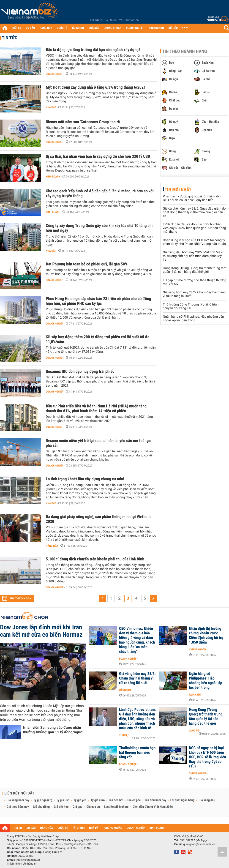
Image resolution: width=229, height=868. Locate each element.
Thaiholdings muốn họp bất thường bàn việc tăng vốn (137, 753)
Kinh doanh (53, 177)
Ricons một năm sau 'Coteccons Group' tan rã (83, 122)
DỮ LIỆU (173, 28)
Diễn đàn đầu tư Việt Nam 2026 (153, 807)
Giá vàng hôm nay (18, 800)
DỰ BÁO (30, 28)
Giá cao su (93, 807)
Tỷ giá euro (98, 800)
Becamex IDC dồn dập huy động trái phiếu (80, 372)
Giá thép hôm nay (18, 807)
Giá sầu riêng (41, 807)
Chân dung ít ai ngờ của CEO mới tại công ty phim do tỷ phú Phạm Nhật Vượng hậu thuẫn (194, 242)
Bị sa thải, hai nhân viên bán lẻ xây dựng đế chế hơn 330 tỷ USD (98, 157)
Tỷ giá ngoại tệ (43, 800)
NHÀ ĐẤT (94, 28)
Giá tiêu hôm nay (156, 800)
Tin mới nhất (178, 190)
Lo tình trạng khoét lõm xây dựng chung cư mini (85, 479)
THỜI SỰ (16, 28)
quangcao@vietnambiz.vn (199, 844)
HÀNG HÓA (46, 28)
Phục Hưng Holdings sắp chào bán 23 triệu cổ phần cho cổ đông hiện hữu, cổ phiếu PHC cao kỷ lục (98, 301)
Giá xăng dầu (207, 800)
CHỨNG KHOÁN (113, 28)
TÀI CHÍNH (78, 28)
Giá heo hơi (116, 800)
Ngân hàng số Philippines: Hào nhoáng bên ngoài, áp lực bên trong (193, 319)
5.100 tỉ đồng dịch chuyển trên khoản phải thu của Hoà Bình (95, 559)
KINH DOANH (156, 28)
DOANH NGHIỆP (135, 28)
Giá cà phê (134, 800)
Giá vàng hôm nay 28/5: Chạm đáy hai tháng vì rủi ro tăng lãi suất (137, 678)
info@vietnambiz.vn (28, 860)
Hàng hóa (52, 546)
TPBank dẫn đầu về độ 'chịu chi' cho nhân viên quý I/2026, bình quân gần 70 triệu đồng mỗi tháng (194, 228)
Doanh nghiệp (55, 74)
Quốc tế (194, 731)
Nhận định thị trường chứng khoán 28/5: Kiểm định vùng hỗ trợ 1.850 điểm (206, 636)
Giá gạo (77, 807)
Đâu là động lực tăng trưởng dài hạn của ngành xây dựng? (93, 50)
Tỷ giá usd (63, 800)
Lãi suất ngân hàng (182, 800)
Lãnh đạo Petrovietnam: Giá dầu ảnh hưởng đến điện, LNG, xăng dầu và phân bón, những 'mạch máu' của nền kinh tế (138, 719)
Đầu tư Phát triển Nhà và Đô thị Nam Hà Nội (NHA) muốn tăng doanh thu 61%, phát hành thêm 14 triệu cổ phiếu (96, 409)
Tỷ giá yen (80, 800)
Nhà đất (51, 107)
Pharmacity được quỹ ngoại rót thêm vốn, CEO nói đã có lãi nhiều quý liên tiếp (192, 198)
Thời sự (124, 735)
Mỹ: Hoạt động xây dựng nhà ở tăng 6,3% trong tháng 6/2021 (96, 87)
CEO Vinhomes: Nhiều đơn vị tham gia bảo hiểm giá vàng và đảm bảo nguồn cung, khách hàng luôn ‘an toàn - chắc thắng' (137, 640)
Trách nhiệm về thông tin (22, 864)
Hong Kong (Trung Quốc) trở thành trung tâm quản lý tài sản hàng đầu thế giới (195, 270)
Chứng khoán (198, 650)
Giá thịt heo (61, 807)
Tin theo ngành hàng (185, 51)
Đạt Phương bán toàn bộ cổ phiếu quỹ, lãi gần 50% (87, 264)
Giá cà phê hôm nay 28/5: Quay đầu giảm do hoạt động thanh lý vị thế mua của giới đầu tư (194, 212)
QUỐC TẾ (62, 28)
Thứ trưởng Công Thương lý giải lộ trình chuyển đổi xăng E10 (191, 306)
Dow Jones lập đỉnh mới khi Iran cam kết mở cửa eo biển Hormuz (41, 631)
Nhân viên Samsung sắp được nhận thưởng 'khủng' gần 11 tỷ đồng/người (53, 730)
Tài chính (195, 695)
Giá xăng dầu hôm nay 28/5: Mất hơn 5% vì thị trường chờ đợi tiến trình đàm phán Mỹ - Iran (193, 256)
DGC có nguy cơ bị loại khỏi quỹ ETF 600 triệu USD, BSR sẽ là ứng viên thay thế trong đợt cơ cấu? (207, 757)
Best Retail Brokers (116, 807)
